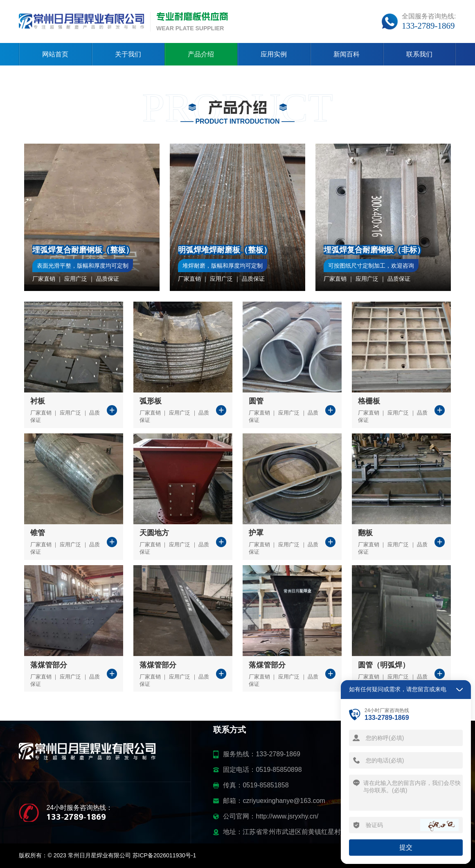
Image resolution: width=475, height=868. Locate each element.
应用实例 (274, 54)
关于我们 (128, 54)
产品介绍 (201, 54)
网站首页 (55, 54)
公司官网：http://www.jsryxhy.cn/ (271, 816)
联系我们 (419, 54)
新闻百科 (347, 54)
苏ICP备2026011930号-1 (164, 855)
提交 (406, 847)
